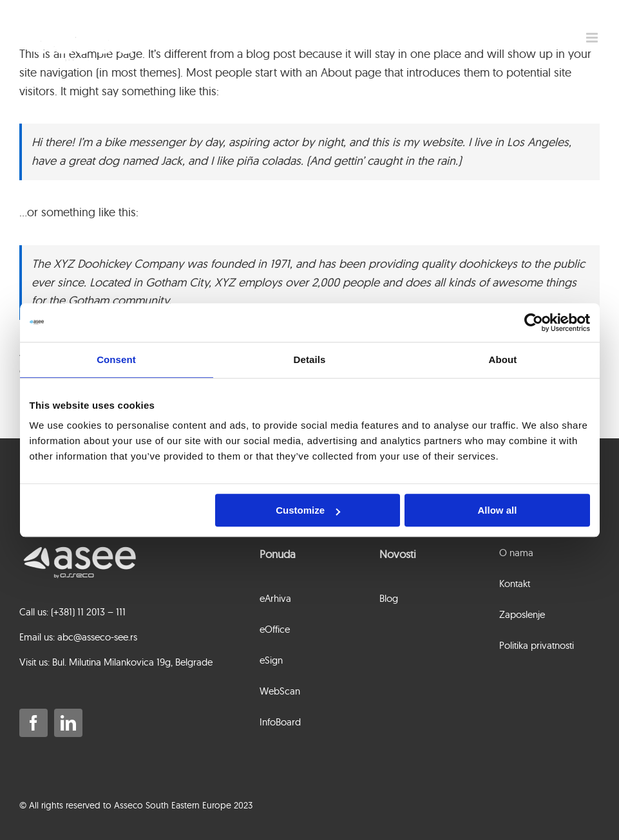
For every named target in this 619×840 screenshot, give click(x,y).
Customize (308, 510)
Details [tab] (310, 359)
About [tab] (503, 359)
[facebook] (33, 723)
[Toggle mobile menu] (593, 38)
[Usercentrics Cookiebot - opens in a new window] (534, 322)
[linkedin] (68, 723)
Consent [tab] (116, 359)
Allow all (498, 510)
